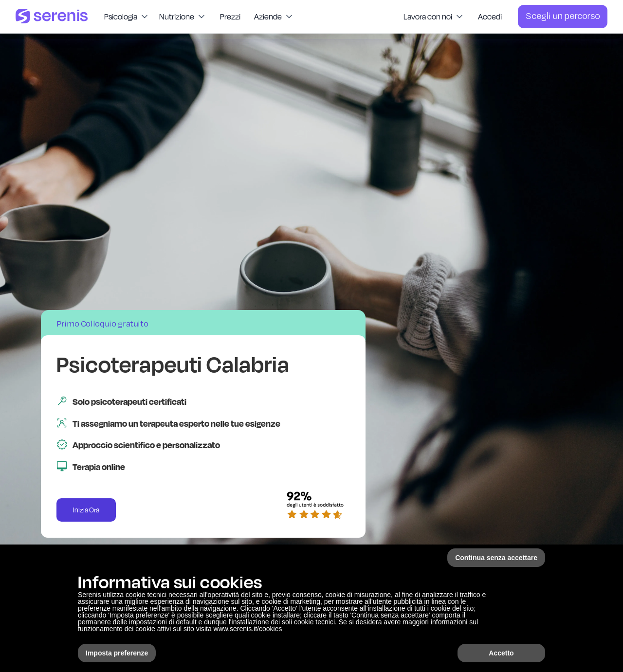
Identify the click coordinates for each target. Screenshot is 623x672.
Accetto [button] (501, 653)
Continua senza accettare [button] (496, 558)
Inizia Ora (86, 510)
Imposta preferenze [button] (117, 653)
